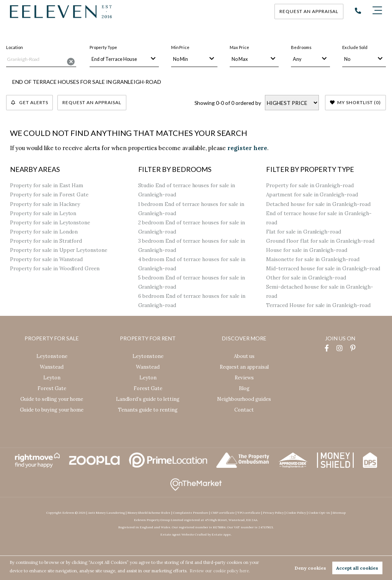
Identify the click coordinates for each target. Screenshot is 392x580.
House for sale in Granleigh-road (307, 250)
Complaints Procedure (191, 513)
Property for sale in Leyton (43, 213)
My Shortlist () (355, 103)
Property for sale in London (44, 232)
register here (247, 148)
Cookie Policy (296, 513)
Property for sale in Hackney (45, 204)
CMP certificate (223, 513)
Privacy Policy (273, 513)
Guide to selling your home (52, 399)
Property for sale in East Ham (47, 185)
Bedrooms (301, 47)
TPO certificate (249, 513)
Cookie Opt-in (319, 513)
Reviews (244, 378)
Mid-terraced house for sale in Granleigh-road (323, 268)
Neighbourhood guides (244, 399)
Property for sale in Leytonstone (50, 222)
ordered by (248, 103)
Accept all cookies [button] (357, 568)
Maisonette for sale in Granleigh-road (313, 259)
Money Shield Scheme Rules (149, 513)
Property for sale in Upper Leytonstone (59, 250)
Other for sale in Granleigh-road (306, 278)
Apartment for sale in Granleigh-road (312, 195)
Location (15, 47)
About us (244, 356)
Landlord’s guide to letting (148, 399)
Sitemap (339, 513)
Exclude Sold (355, 47)
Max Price (239, 47)
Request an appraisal (309, 11)
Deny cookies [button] (310, 568)
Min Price (180, 47)
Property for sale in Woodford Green (55, 268)
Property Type (103, 47)
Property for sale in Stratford (46, 241)
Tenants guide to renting (148, 410)
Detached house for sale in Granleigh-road (318, 204)
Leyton (52, 378)
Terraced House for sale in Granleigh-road (318, 306)
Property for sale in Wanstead (47, 259)
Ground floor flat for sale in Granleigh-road (320, 241)
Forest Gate (52, 388)
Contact (244, 410)
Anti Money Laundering (106, 513)
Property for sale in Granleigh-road (310, 185)
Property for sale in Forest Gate (49, 195)
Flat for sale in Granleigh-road (304, 232)
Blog (244, 388)
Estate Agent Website (177, 534)
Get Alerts (30, 103)
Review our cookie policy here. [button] (220, 571)
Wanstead (52, 367)
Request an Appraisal (92, 102)
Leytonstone (52, 356)
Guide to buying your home (52, 410)
